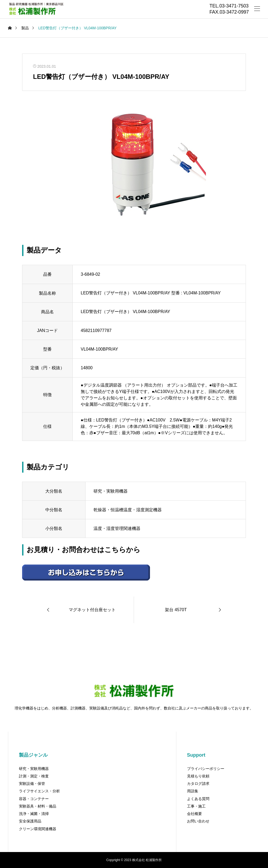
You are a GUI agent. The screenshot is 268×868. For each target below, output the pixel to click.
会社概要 (194, 814)
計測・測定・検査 (34, 776)
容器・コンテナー (34, 799)
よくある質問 (198, 799)
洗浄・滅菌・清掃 (34, 814)
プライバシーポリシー (206, 769)
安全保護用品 (30, 821)
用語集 (193, 791)
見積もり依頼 (198, 776)
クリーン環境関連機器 (38, 829)
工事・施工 (196, 806)
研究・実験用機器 (34, 769)
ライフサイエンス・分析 (39, 791)
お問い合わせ (198, 821)
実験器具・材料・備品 (38, 806)
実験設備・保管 (32, 784)
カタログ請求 (198, 784)
